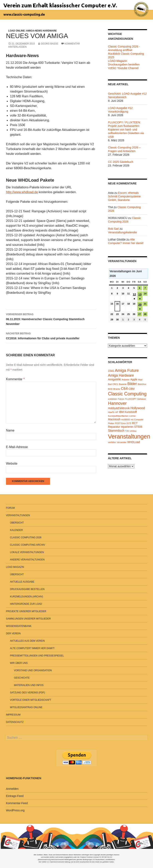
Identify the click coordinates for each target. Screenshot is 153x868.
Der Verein (13, 633)
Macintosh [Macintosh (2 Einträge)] (114, 419)
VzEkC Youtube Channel (123, 68)
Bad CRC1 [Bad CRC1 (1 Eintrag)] (113, 384)
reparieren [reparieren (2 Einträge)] (127, 427)
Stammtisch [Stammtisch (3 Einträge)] (116, 431)
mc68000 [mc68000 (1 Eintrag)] (126, 420)
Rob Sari (113, 229)
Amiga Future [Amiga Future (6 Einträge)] (127, 370)
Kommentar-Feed (17, 803)
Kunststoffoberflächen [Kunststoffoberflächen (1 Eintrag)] (118, 416)
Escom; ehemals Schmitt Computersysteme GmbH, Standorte (124, 196)
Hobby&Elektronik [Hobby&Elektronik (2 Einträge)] (119, 408)
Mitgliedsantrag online (26, 707)
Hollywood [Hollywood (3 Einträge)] (138, 408)
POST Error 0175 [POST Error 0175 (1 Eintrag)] (123, 423)
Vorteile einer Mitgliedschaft (31, 700)
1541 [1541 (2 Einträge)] (111, 371)
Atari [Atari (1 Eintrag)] (140, 380)
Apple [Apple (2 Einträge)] (134, 380)
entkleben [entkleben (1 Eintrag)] (113, 399)
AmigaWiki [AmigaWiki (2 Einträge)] (114, 380)
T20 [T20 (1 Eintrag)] (127, 431)
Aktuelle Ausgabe (22, 582)
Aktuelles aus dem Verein (27, 641)
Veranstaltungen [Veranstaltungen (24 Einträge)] (129, 436)
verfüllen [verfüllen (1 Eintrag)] (112, 442)
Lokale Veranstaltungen (27, 552)
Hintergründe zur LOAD (26, 604)
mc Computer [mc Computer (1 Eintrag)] (137, 420)
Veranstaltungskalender (123, 232)
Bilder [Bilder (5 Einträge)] (132, 384)
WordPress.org (15, 810)
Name (10, 430)
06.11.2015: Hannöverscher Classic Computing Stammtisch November (51, 319)
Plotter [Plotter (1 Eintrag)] (111, 423)
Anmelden (12, 789)
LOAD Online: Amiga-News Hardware (32, 31)
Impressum (13, 715)
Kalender (16, 530)
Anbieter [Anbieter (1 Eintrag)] (126, 380)
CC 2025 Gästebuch (121, 162)
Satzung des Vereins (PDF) (27, 693)
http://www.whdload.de (22, 192)
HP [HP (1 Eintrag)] (117, 412)
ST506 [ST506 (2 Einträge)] (138, 427)
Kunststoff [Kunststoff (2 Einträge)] (131, 412)
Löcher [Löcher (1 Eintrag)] (133, 416)
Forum (10, 508)
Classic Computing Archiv (27, 545)
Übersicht (17, 523)
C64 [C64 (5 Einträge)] (124, 388)
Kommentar (15, 379)
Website (12, 464)
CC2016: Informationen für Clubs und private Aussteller (51, 336)
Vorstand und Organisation (33, 670)
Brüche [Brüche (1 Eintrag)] (117, 389)
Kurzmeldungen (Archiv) (26, 597)
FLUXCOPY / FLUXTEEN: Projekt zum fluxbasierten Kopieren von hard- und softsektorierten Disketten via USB (126, 130)
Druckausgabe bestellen (27, 589)
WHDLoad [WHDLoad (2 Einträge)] (134, 442)
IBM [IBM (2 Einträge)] (121, 412)
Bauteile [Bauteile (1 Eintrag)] (123, 384)
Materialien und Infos (29, 685)
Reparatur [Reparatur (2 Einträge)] (114, 427)
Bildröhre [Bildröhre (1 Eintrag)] (142, 384)
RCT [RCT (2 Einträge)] (135, 423)
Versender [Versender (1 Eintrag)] (122, 442)
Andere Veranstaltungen (27, 560)
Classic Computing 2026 (26, 537)
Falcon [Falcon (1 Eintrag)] (121, 399)
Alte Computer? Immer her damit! (32, 648)
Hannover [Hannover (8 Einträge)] (117, 403)
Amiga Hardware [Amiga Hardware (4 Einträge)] (121, 375)
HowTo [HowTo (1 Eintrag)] (111, 412)
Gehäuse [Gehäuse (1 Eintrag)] (142, 399)
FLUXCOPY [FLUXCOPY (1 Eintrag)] (131, 399)
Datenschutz (15, 722)
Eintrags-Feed (15, 796)
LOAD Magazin (15, 567)
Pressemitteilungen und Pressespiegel (37, 656)
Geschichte (22, 678)
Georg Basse (49, 44)
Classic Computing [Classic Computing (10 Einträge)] (127, 394)
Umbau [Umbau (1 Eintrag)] (133, 431)
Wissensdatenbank (19, 626)
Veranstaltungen (18, 515)
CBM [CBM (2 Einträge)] (132, 389)
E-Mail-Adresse (17, 447)
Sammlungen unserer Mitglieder (28, 619)
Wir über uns (19, 663)
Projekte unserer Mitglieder (26, 611)
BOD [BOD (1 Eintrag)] (110, 389)
